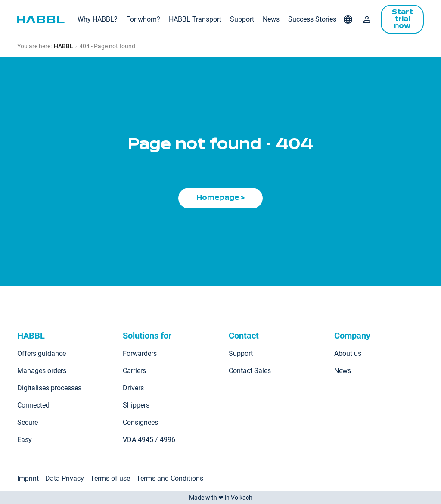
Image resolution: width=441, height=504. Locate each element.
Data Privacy (65, 478)
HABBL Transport (195, 19)
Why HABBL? (98, 19)
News (271, 19)
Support (242, 19)
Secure (28, 422)
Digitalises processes (49, 388)
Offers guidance (42, 353)
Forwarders (140, 353)
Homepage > (220, 198)
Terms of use (110, 478)
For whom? (143, 19)
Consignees (140, 422)
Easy (25, 440)
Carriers (134, 371)
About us (348, 353)
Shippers (136, 405)
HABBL (64, 46)
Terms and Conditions (170, 478)
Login (367, 19)
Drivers (133, 388)
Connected (33, 405)
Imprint (28, 478)
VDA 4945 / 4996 (149, 440)
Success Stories (312, 19)
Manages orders (42, 371)
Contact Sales (250, 371)
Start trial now (402, 19)
